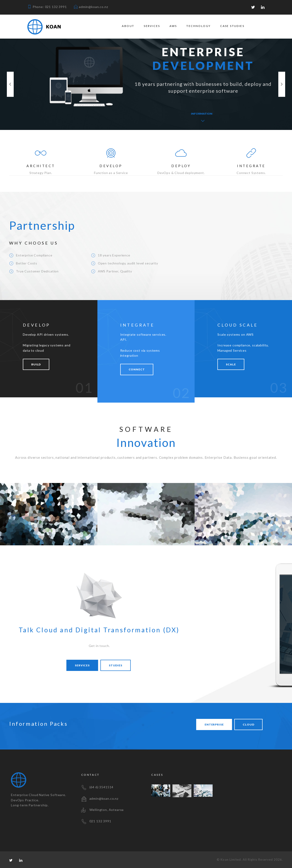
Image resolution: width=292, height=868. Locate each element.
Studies (116, 665)
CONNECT (137, 369)
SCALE (231, 364)
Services (152, 26)
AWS (173, 26)
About (128, 26)
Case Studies (232, 26)
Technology (198, 26)
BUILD (36, 364)
